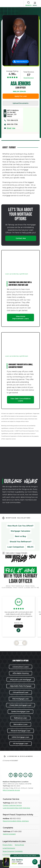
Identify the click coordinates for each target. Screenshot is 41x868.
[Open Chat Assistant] (35, 862)
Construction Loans (21, 667)
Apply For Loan (21, 96)
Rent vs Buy (21, 536)
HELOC (30, 547)
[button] (35, 4)
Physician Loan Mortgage (20, 680)
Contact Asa (21, 238)
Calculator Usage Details (16, 553)
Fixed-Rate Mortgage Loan (20, 705)
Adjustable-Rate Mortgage (21, 686)
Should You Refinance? (21, 542)
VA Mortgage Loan (21, 744)
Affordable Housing (21, 673)
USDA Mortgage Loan (21, 737)
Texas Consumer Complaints (13, 851)
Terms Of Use (19, 845)
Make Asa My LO (22, 62)
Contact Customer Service (12, 805)
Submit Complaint (9, 834)
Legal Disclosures (9, 848)
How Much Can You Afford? (20, 526)
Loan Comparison (16, 547)
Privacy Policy (7, 845)
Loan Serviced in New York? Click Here (16, 808)
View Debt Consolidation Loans (20, 400)
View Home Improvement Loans (21, 317)
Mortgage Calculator (21, 531)
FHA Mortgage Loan (20, 699)
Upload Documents (21, 103)
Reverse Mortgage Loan (21, 731)
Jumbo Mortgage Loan (20, 712)
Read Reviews (29, 78)
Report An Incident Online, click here (16, 821)
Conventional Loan (21, 692)
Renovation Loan (21, 724)
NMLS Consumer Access (11, 790)
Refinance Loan (20, 718)
